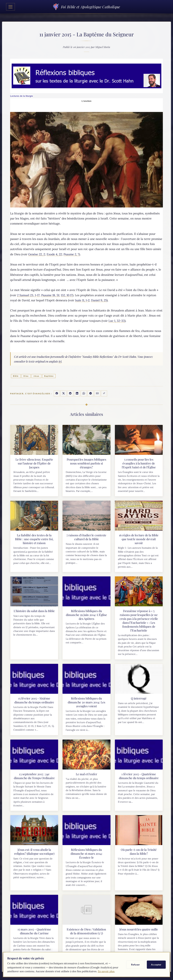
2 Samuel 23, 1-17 (28, 295)
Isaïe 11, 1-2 (82, 300)
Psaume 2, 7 (71, 254)
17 (71, 295)
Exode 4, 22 (54, 254)
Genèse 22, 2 (37, 254)
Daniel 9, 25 (99, 300)
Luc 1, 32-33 (117, 321)
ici (60, 361)
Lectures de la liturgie (21, 96)
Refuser (135, 965)
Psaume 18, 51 (50, 295)
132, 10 (65, 295)
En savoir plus (106, 971)
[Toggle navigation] (10, 7)
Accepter (156, 965)
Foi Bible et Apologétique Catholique (86, 7)
